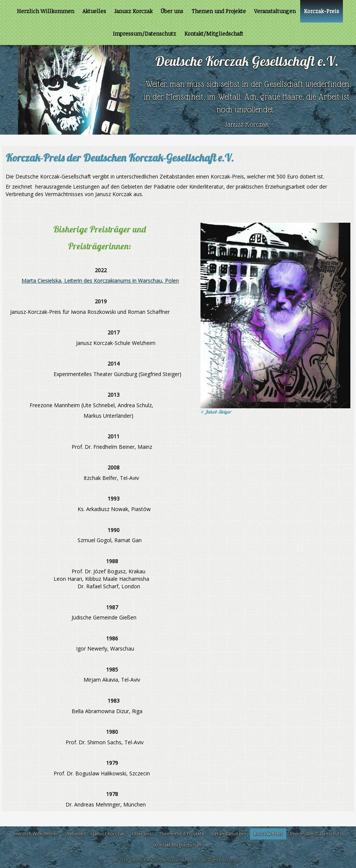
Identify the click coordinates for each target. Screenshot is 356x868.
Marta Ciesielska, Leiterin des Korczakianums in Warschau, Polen (100, 281)
